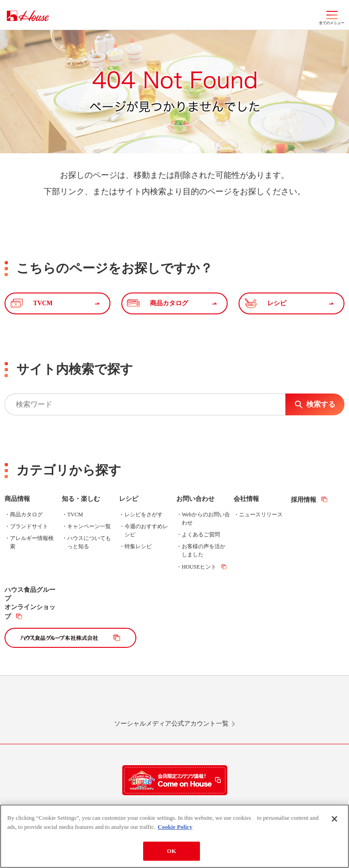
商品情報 (17, 499)
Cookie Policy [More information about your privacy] (175, 827)
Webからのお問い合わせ (206, 519)
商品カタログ (26, 515)
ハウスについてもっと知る (89, 542)
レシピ (129, 499)
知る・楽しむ (81, 499)
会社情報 (246, 499)
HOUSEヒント (199, 567)
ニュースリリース (261, 515)
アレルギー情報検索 (32, 542)
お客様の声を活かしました (204, 550)
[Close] (334, 819)
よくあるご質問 (201, 535)
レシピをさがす (144, 515)
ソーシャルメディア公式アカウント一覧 (171, 724)
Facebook (210, 701)
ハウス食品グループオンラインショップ (30, 603)
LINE (66, 701)
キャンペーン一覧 (89, 526)
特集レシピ (138, 546)
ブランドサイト (29, 526)
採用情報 (304, 500)
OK (171, 851)
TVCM (75, 515)
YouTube (283, 701)
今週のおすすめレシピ (146, 530)
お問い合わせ (195, 499)
